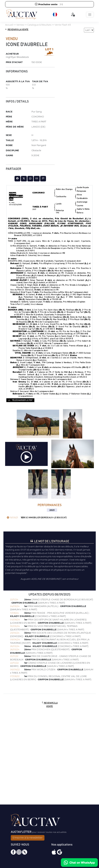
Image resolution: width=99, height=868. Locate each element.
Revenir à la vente (17, 30)
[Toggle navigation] (90, 15)
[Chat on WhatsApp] (79, 863)
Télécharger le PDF (20, 400)
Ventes (20, 25)
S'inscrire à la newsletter (28, 838)
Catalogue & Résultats (39, 25)
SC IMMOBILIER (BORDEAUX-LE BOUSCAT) (37, 518)
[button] (55, 15)
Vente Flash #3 (63, 25)
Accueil (9, 25)
